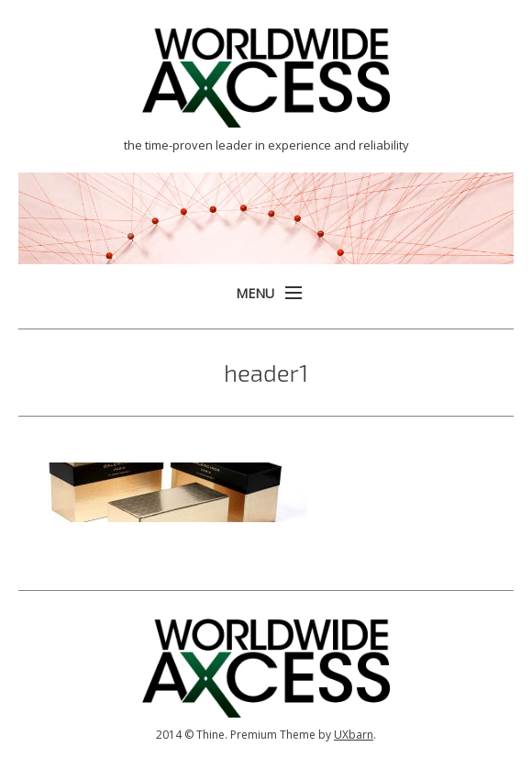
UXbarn (354, 735)
